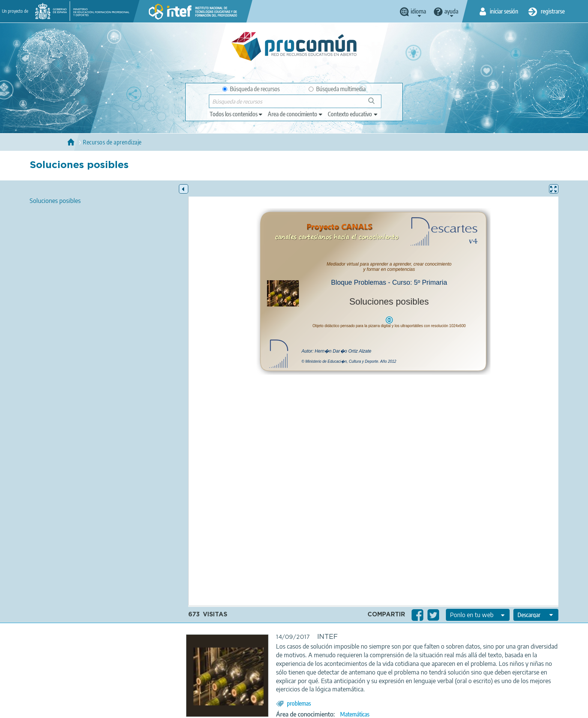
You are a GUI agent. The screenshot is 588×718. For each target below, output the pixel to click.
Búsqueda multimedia (337, 89)
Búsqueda (376, 104)
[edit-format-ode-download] (536, 615)
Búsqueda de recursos (251, 89)
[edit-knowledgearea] (295, 114)
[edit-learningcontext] (353, 114)
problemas (299, 703)
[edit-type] (236, 114)
